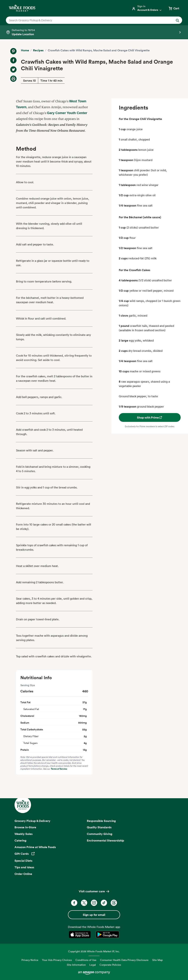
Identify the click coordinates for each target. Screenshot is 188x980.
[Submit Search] (178, 20)
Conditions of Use (86, 960)
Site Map (157, 960)
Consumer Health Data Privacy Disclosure (124, 960)
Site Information (76, 965)
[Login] (147, 8)
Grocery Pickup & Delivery (32, 821)
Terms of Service (59, 769)
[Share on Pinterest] (13, 51)
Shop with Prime (150, 417)
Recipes (38, 50)
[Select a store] (94, 32)
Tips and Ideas (24, 867)
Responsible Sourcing (101, 821)
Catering (20, 840)
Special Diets (23, 861)
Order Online (23, 874)
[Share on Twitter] (13, 70)
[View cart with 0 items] (174, 8)
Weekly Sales (23, 834)
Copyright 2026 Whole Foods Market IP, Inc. (94, 951)
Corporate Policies (110, 965)
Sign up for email (94, 915)
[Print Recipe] (13, 79)
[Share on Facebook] (13, 60)
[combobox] (85, 20)
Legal (93, 965)
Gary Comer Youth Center (67, 113)
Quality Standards (99, 827)
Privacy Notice (30, 960)
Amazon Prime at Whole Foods (35, 847)
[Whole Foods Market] (22, 8)
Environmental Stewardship (105, 840)
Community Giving (100, 834)
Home (25, 50)
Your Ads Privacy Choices (57, 960)
